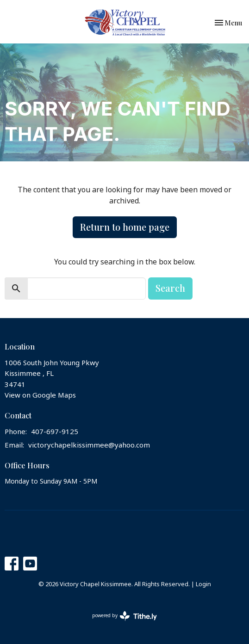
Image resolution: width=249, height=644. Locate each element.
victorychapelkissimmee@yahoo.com (89, 445)
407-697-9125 (55, 432)
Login (203, 584)
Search (170, 288)
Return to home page (125, 227)
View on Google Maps (40, 395)
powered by (124, 616)
